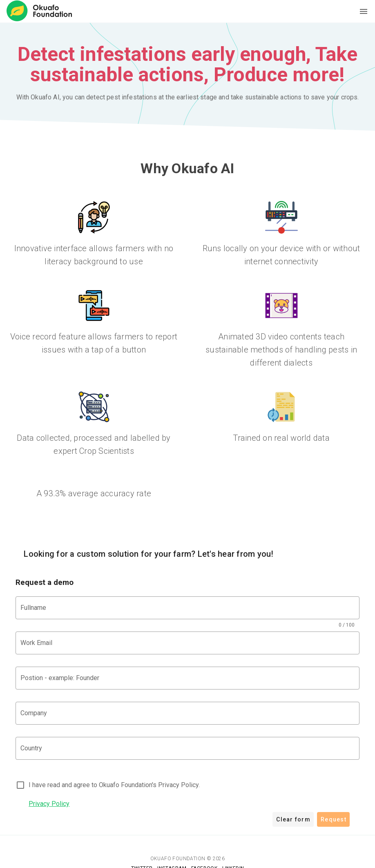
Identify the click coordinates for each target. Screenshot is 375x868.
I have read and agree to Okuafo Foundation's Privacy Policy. (114, 785)
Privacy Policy (49, 804)
